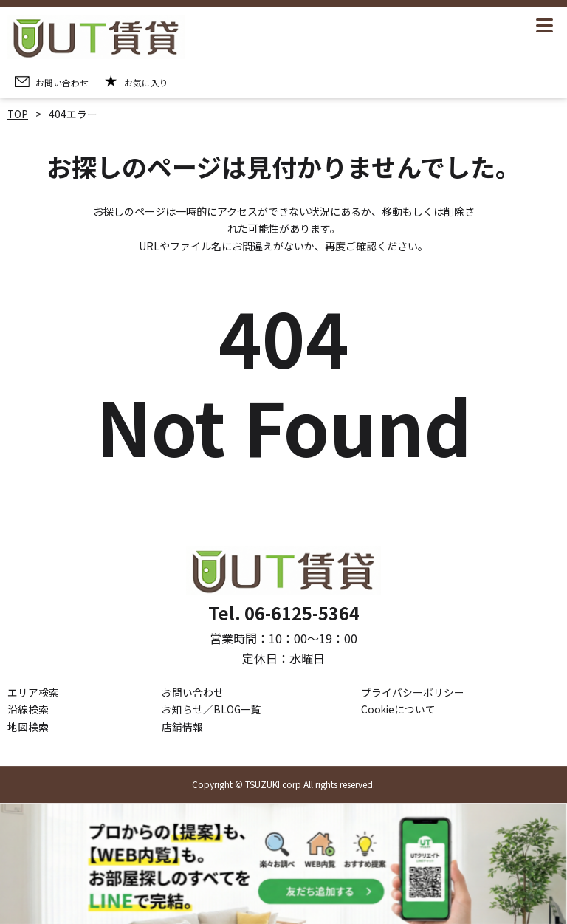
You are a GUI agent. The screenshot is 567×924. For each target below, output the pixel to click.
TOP (18, 114)
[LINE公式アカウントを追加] (283, 864)
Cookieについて (399, 710)
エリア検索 (33, 692)
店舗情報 (182, 727)
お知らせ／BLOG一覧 (212, 710)
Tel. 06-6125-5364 (283, 613)
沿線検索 (28, 710)
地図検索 (28, 727)
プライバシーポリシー (413, 692)
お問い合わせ (193, 692)
